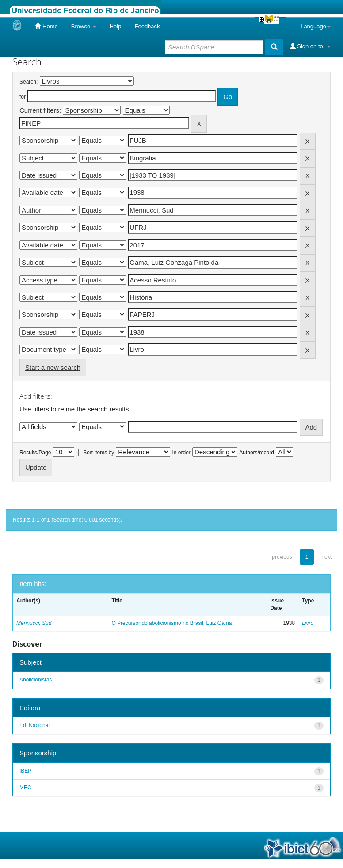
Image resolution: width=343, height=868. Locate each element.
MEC (25, 788)
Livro (308, 623)
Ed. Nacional (34, 725)
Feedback (147, 26)
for (23, 97)
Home (46, 26)
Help (116, 26)
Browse (84, 26)
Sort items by (99, 453)
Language (316, 26)
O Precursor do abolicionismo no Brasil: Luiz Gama (171, 623)
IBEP (25, 771)
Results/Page (35, 453)
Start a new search (53, 367)
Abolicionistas (36, 680)
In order (181, 453)
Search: (29, 82)
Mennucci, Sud (34, 623)
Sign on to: (310, 46)
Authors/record (257, 453)
